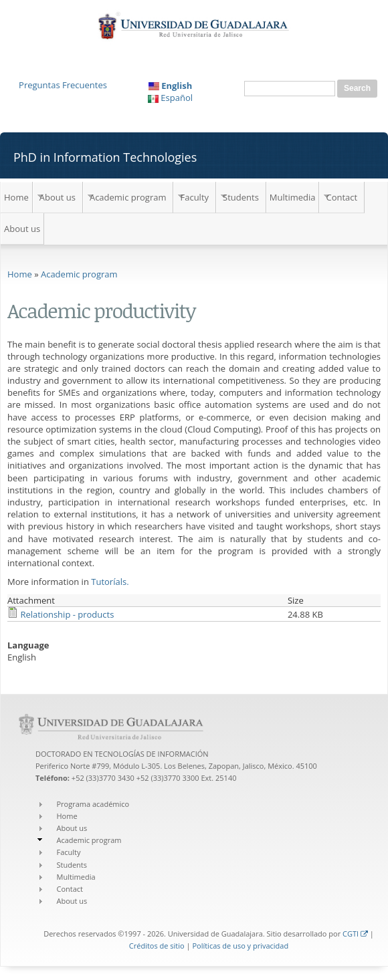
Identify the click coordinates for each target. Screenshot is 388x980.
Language (28, 645)
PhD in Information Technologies (105, 157)
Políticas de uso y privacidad (240, 946)
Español (170, 98)
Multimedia (293, 197)
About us (58, 197)
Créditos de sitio (157, 946)
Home (16, 197)
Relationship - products (67, 614)
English (171, 86)
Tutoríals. (110, 582)
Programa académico (93, 804)
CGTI (355, 934)
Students (241, 197)
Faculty (194, 197)
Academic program (128, 197)
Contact (342, 197)
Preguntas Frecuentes (63, 85)
